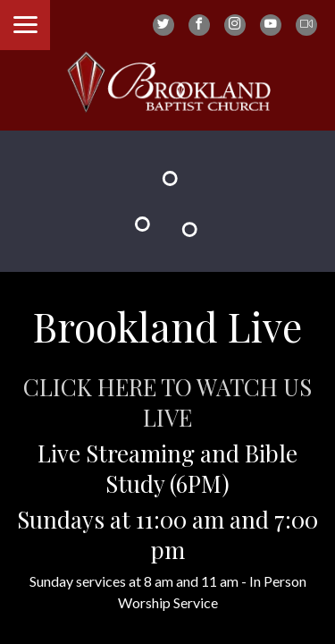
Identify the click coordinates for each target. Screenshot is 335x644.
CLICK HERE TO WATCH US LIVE (167, 402)
